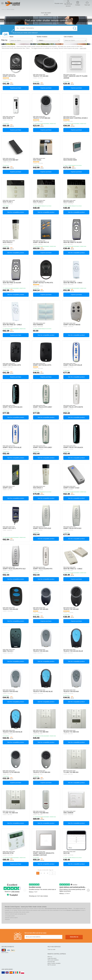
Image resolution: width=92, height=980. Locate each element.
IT (19, 973)
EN (3, 973)
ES (11, 973)
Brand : (12, 37)
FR (15, 973)
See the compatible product (16, 212)
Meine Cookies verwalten (54, 963)
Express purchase (16, 88)
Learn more (83, 48)
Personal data (51, 962)
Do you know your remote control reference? (25, 33)
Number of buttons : (42, 37)
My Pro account (52, 965)
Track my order (52, 949)
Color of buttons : (69, 37)
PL (23, 973)
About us (50, 957)
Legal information (52, 958)
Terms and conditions (53, 960)
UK (7, 973)
